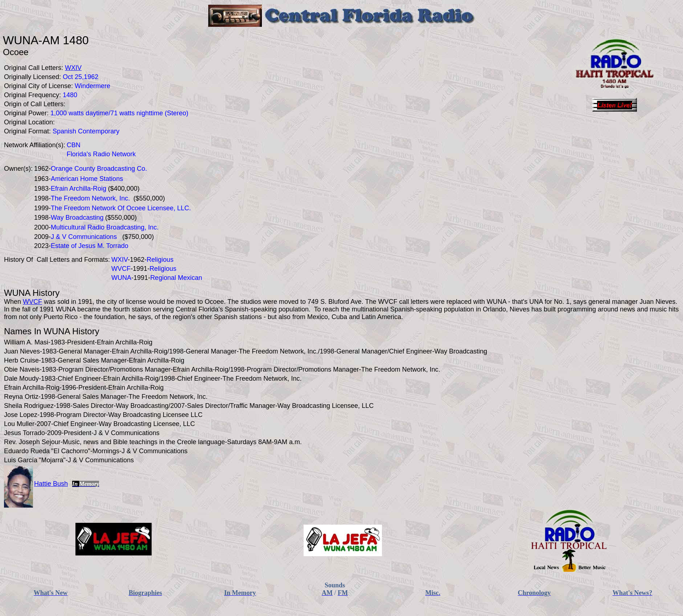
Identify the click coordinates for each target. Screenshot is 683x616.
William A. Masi (26, 342)
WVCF (32, 302)
